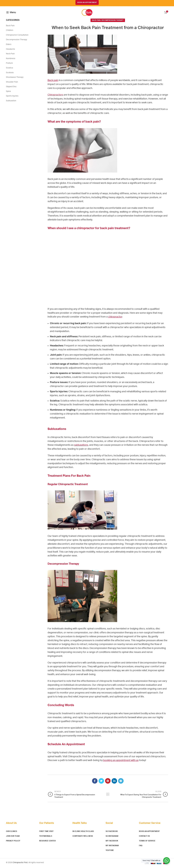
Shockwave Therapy (15, 78)
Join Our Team (13, 837)
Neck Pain (10, 55)
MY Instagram (112, 847)
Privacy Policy (13, 842)
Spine (8, 93)
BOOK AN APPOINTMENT (87, 2)
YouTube (110, 852)
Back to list (108, 796)
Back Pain (96, 21)
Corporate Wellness (83, 837)
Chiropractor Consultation (17, 36)
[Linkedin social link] (114, 782)
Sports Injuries (12, 97)
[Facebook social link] (95, 782)
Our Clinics (11, 833)
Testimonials (46, 837)
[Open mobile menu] (11, 13)
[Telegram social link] (121, 782)
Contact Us (144, 837)
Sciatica (10, 69)
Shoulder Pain (12, 83)
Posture (9, 64)
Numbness (11, 60)
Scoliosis (10, 74)
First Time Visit (46, 833)
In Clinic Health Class (83, 833)
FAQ (141, 847)
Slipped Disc (11, 88)
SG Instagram (112, 837)
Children (10, 31)
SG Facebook (112, 833)
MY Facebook (112, 842)
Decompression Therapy (112, 21)
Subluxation (11, 102)
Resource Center (47, 842)
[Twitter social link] (101, 782)
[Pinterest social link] (108, 782)
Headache (10, 50)
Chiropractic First (20, 864)
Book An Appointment (149, 833)
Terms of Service (147, 842)
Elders (9, 46)
